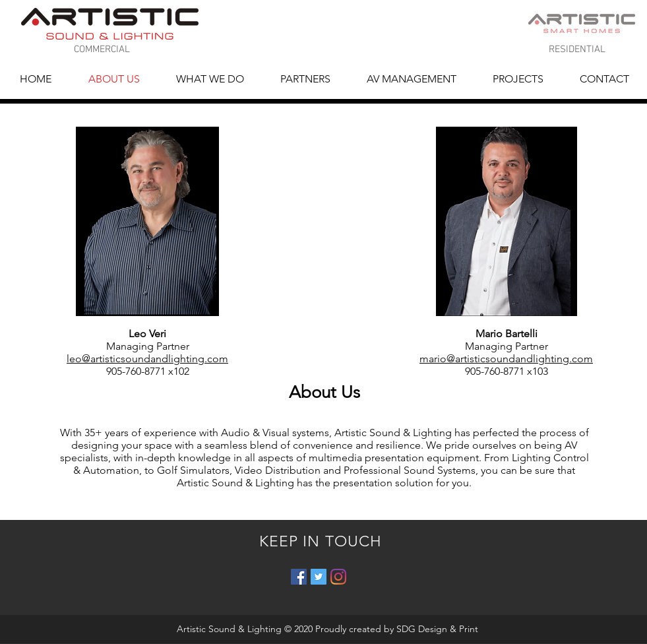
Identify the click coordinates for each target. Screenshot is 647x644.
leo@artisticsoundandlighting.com (147, 359)
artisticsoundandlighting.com (524, 359)
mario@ (437, 359)
